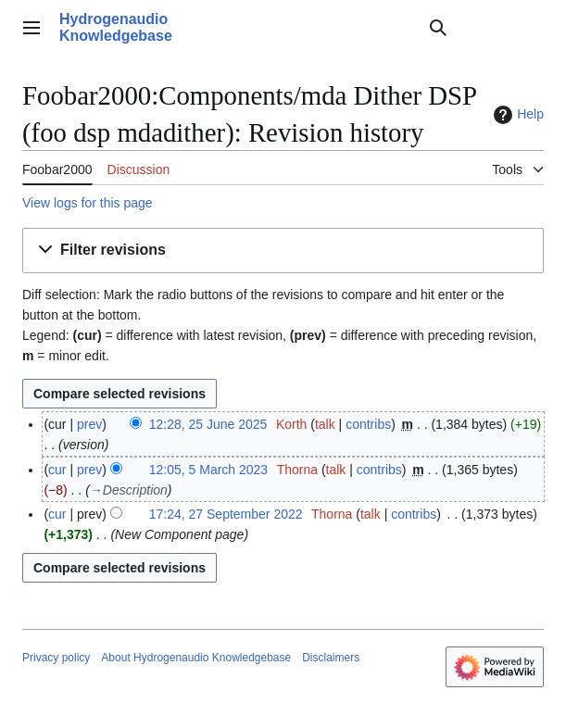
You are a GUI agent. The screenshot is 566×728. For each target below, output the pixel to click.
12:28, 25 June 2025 (208, 424)
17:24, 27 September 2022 (226, 514)
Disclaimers (331, 658)
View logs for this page (88, 203)
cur (57, 470)
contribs (368, 424)
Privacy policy (56, 658)
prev (89, 424)
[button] (283, 251)
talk (325, 424)
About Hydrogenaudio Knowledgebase (196, 658)
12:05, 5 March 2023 (208, 470)
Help (516, 115)
